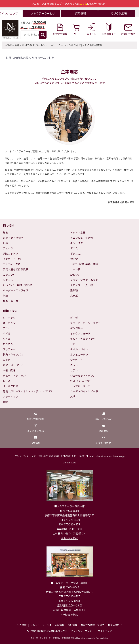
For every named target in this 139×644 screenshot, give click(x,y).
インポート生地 (12, 259)
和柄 (5, 243)
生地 (17, 45)
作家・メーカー (12, 301)
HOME (8, 45)
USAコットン (10, 253)
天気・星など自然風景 (16, 269)
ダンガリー (77, 328)
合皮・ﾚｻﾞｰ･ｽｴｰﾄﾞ (13, 365)
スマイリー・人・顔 (82, 285)
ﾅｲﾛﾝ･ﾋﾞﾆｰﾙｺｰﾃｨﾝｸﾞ (81, 381)
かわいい (75, 274)
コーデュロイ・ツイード (84, 391)
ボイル (7, 333)
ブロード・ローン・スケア (85, 323)
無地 (5, 232)
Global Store (69, 462)
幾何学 (74, 259)
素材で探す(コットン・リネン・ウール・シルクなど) (52, 45)
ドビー (74, 344)
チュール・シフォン (14, 375)
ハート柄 (75, 269)
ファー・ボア (10, 397)
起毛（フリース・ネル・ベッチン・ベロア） (28, 391)
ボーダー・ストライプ (16, 290)
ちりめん (8, 344)
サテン (74, 370)
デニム (74, 248)
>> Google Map (69, 538)
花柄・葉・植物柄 (13, 238)
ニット (74, 365)
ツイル (7, 339)
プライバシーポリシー (83, 631)
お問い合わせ (115, 625)
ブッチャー (9, 349)
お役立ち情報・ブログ (92, 625)
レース (7, 381)
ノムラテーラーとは (41, 625)
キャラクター (78, 243)
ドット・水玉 (78, 232)
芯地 (73, 397)
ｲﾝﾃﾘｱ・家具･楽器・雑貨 (84, 264)
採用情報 (72, 625)
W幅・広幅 (9, 370)
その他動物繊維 (93, 45)
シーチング (9, 318)
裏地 (5, 402)
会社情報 (22, 625)
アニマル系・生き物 (82, 238)
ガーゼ (74, 318)
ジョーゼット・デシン (83, 375)
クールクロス (10, 386)
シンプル (8, 280)
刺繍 (5, 296)
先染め (7, 360)
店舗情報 (59, 625)
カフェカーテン (79, 354)
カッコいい (9, 274)
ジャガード (76, 360)
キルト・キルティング (83, 339)
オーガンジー (10, 323)
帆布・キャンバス (13, 354)
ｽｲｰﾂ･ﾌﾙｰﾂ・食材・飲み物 (17, 285)
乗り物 (74, 290)
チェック (8, 248)
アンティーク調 (12, 264)
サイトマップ (105, 631)
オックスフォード (80, 333)
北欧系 (74, 296)
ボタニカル (77, 253)
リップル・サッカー (82, 386)
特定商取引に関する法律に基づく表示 (47, 631)
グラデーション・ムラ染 (84, 280)
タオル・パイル (79, 349)
